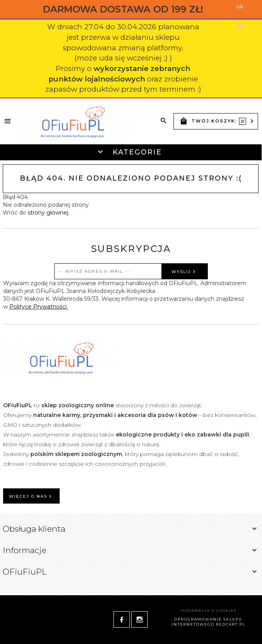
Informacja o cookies (208, 610)
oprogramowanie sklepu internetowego (207, 622)
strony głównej (48, 213)
